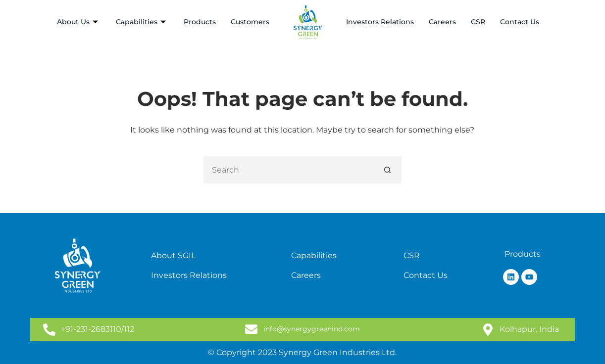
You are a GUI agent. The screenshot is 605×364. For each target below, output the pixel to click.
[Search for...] (289, 170)
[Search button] (388, 170)
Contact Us (520, 22)
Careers (442, 22)
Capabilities (141, 22)
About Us (77, 22)
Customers (250, 22)
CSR (478, 22)
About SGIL (173, 255)
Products (200, 22)
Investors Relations (380, 22)
